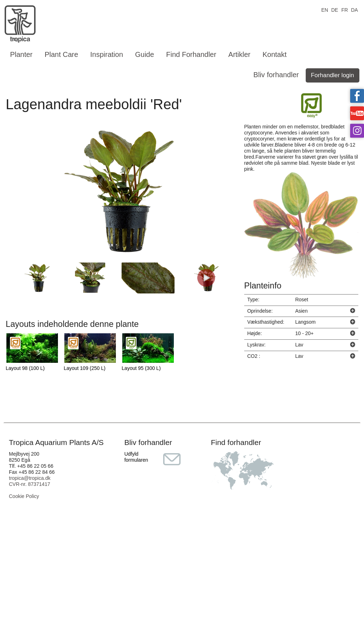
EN (325, 9)
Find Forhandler (191, 54)
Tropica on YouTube (357, 113)
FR (345, 9)
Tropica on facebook (357, 96)
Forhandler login (333, 75)
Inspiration (107, 54)
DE (335, 9)
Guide (144, 54)
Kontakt (274, 54)
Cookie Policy (24, 496)
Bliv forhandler (276, 75)
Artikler (239, 54)
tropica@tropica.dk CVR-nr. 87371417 (30, 481)
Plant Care (61, 54)
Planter (21, 54)
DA (354, 9)
